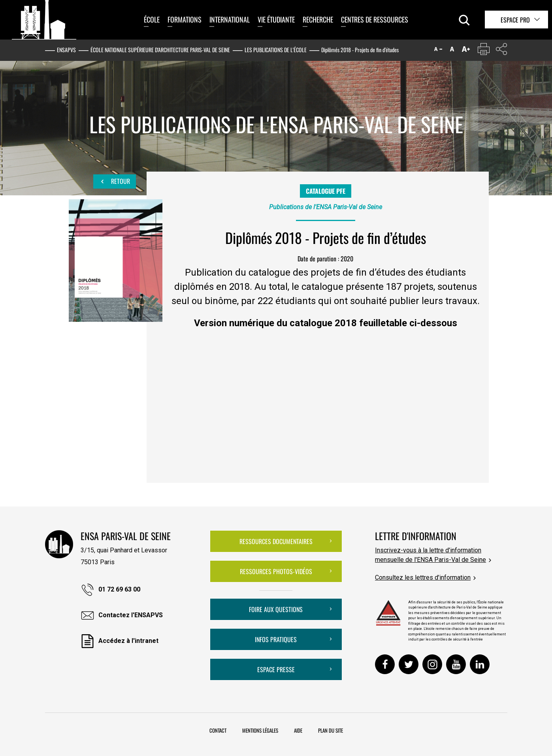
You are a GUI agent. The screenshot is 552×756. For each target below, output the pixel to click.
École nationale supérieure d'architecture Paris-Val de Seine (160, 50)
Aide (298, 730)
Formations (185, 19)
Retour (115, 181)
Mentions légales (260, 730)
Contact (218, 730)
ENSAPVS (66, 50)
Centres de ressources (375, 19)
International (230, 19)
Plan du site (331, 730)
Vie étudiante (276, 19)
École (152, 19)
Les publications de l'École (276, 50)
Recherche (318, 19)
